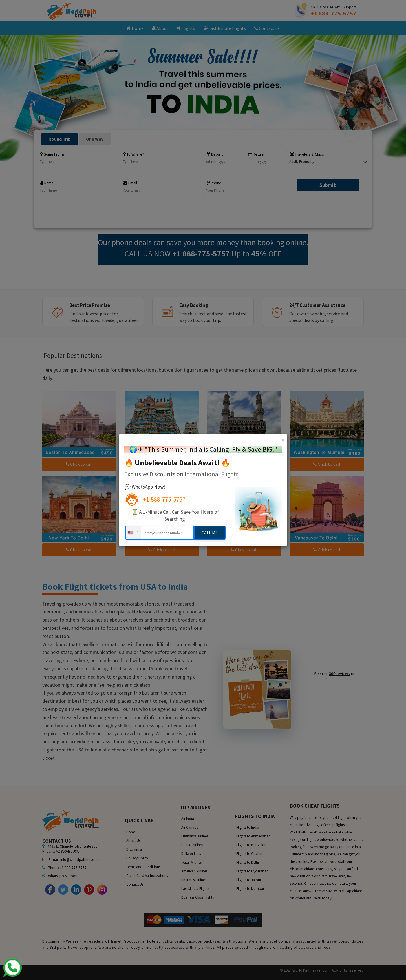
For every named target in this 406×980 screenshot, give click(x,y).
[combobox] (133, 533)
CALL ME (210, 533)
